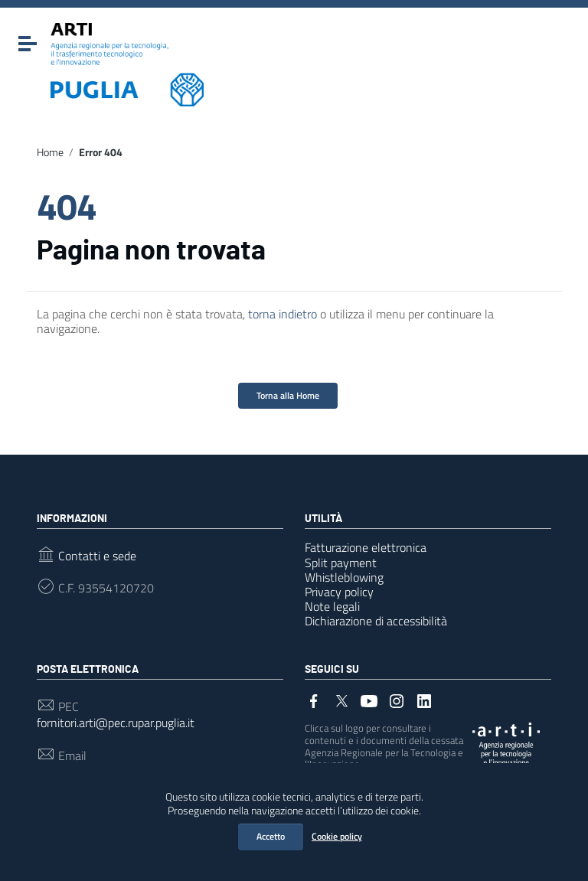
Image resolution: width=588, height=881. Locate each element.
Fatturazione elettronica (366, 547)
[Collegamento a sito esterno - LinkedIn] (424, 700)
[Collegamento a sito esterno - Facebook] (314, 700)
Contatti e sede (97, 556)
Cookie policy (337, 836)
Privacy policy (339, 592)
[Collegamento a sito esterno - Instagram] (397, 700)
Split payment (341, 563)
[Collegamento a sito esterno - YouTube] (369, 700)
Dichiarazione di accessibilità (376, 621)
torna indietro (283, 314)
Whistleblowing (344, 577)
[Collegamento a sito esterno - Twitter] (341, 700)
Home (50, 152)
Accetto (271, 836)
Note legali (332, 606)
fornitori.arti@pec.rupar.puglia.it (116, 723)
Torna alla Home (288, 395)
